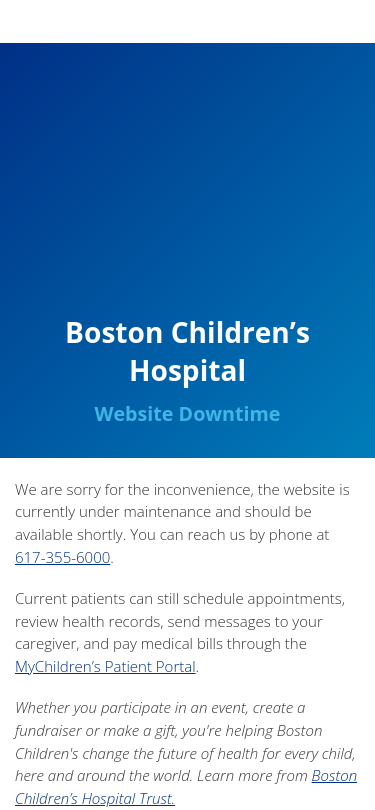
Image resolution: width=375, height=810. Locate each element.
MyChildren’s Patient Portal (105, 666)
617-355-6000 (62, 557)
